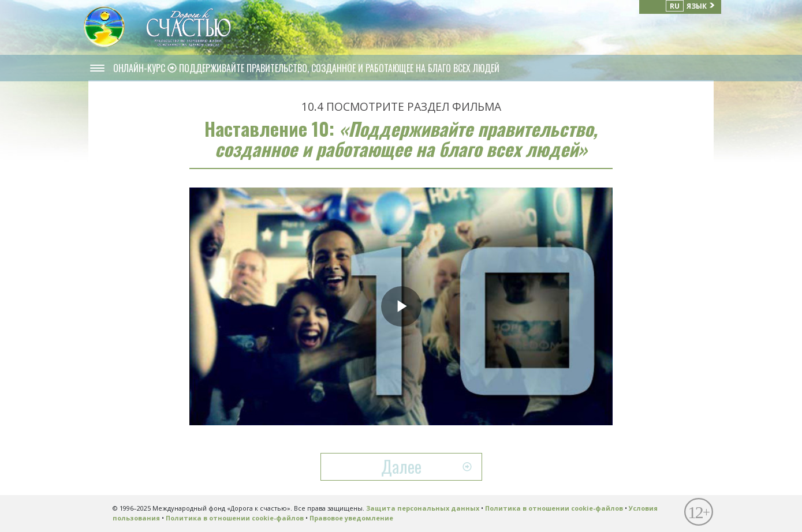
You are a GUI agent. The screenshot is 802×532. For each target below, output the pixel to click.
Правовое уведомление (351, 518)
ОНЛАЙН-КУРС (140, 68)
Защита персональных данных (423, 508)
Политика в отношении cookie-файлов (554, 508)
